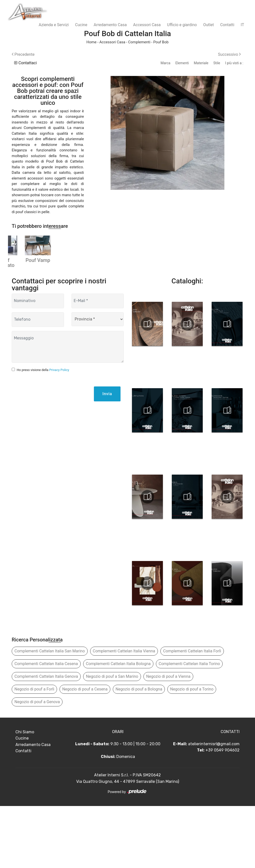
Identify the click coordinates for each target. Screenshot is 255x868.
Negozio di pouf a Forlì (34, 751)
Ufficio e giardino (182, 25)
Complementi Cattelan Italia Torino (189, 726)
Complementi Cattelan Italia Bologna (118, 726)
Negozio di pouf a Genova (37, 764)
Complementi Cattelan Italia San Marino (50, 713)
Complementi (139, 42)
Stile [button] (217, 63)
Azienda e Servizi (54, 25)
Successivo (229, 54)
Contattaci (26, 63)
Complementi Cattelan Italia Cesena (46, 726)
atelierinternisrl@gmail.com (214, 806)
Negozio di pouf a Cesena (85, 751)
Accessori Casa (147, 25)
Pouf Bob (161, 42)
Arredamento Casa (110, 25)
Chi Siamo (25, 794)
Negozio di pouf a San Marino (112, 738)
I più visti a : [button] (234, 63)
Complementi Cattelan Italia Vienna (124, 713)
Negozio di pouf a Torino (192, 751)
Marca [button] (165, 63)
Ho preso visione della (43, 432)
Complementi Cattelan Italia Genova (46, 738)
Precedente (23, 54)
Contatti (227, 25)
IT (243, 25)
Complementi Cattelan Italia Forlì (192, 713)
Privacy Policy (59, 432)
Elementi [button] (182, 63)
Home (91, 42)
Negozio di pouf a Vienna (168, 738)
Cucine (81, 25)
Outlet (209, 25)
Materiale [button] (201, 63)
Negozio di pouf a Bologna (139, 751)
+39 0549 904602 (223, 812)
